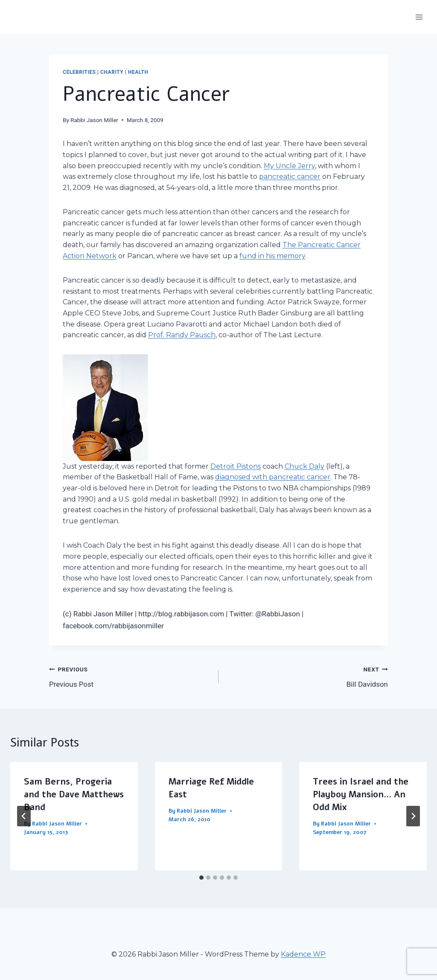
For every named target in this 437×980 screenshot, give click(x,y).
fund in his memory (272, 256)
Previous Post (130, 676)
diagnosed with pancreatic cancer (273, 477)
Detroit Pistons (236, 466)
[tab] (201, 878)
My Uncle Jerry (289, 166)
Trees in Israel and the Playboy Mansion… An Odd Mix (361, 795)
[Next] (413, 816)
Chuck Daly (304, 466)
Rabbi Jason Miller (94, 120)
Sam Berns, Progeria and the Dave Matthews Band (74, 795)
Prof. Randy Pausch (182, 335)
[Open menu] (419, 17)
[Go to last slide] (24, 816)
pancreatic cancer (290, 176)
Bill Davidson (307, 676)
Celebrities (79, 72)
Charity (112, 72)
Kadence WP (303, 954)
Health (138, 72)
